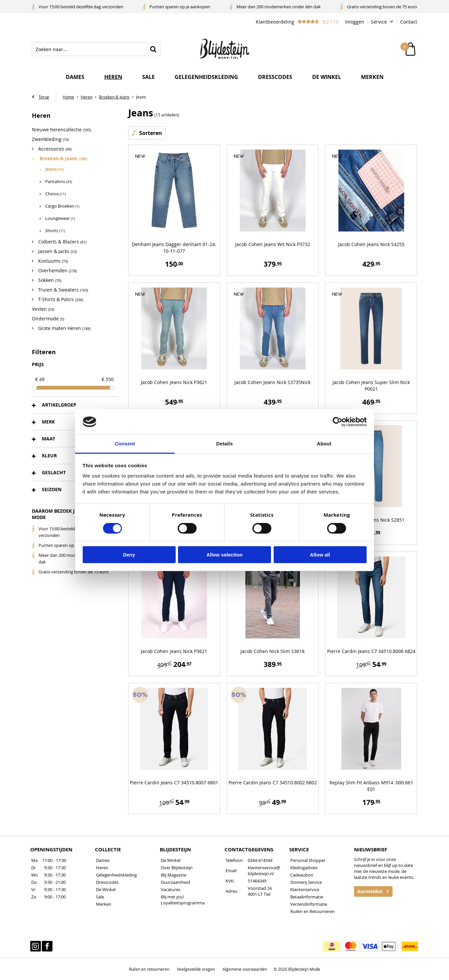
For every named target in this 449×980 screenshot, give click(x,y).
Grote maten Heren (64, 328)
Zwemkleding (50, 139)
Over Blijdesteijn (177, 868)
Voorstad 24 (260, 888)
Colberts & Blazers (62, 242)
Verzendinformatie (309, 904)
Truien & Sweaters (62, 290)
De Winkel (106, 889)
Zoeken (153, 49)
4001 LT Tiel (259, 894)
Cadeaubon (302, 875)
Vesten (43, 309)
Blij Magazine (174, 875)
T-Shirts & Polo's (60, 299)
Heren (113, 77)
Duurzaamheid (175, 882)
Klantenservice (305, 889)
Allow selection (224, 555)
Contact (409, 22)
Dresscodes (275, 77)
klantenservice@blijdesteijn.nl (264, 871)
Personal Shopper (308, 860)
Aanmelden (370, 891)
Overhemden (57, 270)
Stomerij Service (306, 882)
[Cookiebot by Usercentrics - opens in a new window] (338, 422)
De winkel (327, 77)
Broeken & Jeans (63, 158)
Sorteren (151, 133)
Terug (44, 97)
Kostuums (52, 261)
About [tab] (324, 444)
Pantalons (59, 182)
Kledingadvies (304, 868)
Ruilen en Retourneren (313, 911)
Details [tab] (224, 444)
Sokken (49, 280)
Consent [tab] (125, 444)
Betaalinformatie (307, 897)
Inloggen (355, 22)
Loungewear (60, 218)
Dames (75, 77)
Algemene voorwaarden (245, 969)
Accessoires (54, 149)
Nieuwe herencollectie (61, 130)
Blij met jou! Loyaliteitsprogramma (183, 900)
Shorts (55, 231)
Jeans (54, 169)
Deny (129, 555)
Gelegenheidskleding (206, 77)
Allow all (320, 555)
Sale (148, 77)
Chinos (55, 194)
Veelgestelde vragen (196, 969)
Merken (372, 77)
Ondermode (48, 319)
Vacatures (171, 889)
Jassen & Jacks (57, 251)
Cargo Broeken (62, 206)
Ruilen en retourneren (149, 969)
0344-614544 (260, 860)
